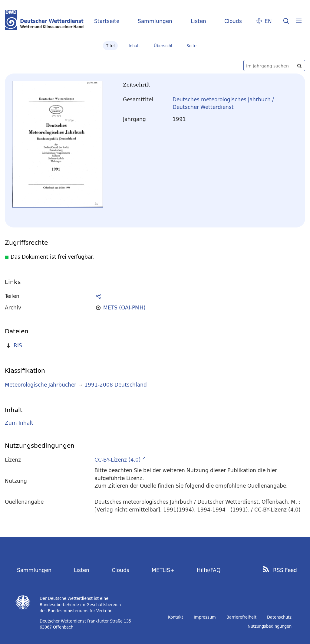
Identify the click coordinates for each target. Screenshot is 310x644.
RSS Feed (285, 570)
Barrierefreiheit (241, 617)
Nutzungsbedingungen (270, 626)
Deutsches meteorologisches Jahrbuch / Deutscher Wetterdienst (223, 103)
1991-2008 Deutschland (116, 385)
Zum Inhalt (19, 423)
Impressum (205, 617)
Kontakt (176, 617)
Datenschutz (279, 617)
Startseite (107, 21)
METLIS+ (163, 570)
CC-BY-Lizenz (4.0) (118, 460)
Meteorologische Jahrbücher (41, 385)
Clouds (233, 21)
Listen (198, 21)
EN (268, 21)
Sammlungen (155, 21)
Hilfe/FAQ (209, 570)
